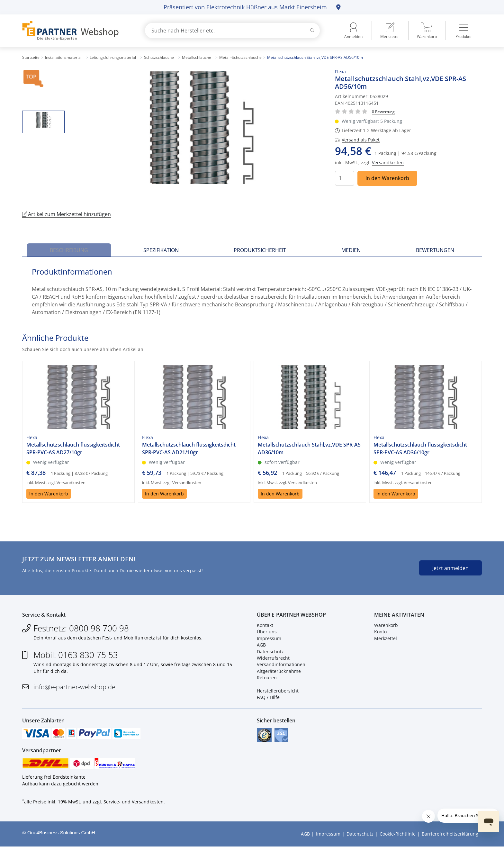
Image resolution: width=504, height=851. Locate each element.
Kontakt (265, 627)
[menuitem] (390, 31)
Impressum (269, 640)
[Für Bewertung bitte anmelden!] (383, 111)
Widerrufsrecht (273, 660)
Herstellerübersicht (278, 692)
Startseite (31, 57)
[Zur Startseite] (76, 31)
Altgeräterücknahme (279, 672)
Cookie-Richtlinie (398, 838)
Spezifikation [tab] (161, 250)
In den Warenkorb (387, 178)
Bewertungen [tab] (435, 250)
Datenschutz (270, 653)
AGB (261, 646)
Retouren (267, 679)
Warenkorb (386, 627)
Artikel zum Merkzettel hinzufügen (67, 214)
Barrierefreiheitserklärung (450, 838)
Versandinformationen (281, 666)
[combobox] (232, 31)
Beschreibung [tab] (69, 250)
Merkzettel (386, 640)
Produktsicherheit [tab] (260, 250)
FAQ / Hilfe (268, 699)
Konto (380, 633)
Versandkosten (388, 163)
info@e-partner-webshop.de (74, 688)
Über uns (267, 633)
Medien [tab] (351, 250)
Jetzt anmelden (450, 568)
